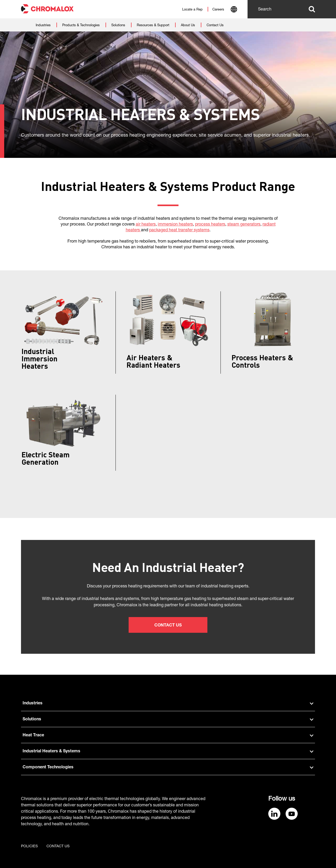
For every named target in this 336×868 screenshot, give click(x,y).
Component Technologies (168, 768)
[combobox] (234, 10)
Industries (168, 704)
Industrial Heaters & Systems (168, 752)
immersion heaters (175, 225)
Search (312, 9)
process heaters (210, 225)
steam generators (244, 225)
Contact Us (168, 626)
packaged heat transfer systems (179, 231)
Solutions (168, 720)
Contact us (58, 846)
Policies (29, 846)
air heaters (146, 225)
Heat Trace (168, 736)
